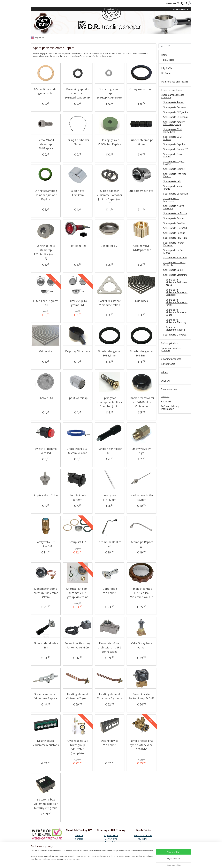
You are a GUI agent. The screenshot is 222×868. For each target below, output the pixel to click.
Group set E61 (78, 542)
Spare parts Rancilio (174, 233)
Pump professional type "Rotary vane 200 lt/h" (141, 745)
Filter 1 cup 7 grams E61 (46, 303)
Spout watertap (78, 398)
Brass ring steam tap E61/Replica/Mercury (110, 93)
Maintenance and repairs (175, 82)
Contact (165, 396)
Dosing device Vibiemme (110, 743)
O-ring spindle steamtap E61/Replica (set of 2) (46, 252)
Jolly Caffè (166, 68)
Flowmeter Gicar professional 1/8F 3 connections (110, 647)
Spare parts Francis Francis (174, 155)
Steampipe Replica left (110, 544)
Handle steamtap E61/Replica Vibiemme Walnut (141, 593)
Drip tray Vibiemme (78, 351)
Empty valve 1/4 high (141, 451)
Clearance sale (169, 389)
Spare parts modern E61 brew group (174, 123)
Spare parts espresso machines (173, 96)
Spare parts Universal (175, 335)
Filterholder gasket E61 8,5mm (110, 353)
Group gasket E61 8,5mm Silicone (78, 451)
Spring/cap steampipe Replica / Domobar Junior (110, 402)
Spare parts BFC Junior (176, 112)
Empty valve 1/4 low (46, 495)
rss (132, 863)
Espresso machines (171, 90)
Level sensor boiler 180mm (141, 498)
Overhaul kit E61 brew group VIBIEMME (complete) (78, 747)
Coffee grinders (170, 343)
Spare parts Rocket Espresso (174, 244)
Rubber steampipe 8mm (141, 142)
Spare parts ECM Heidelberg (173, 131)
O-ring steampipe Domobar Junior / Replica (46, 195)
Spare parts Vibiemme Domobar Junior (177, 302)
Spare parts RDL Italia (175, 238)
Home (164, 55)
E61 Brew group (143, 845)
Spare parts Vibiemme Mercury (176, 321)
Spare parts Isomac (174, 169)
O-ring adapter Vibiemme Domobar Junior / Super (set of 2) (110, 197)
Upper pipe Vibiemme (110, 591)
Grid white (46, 351)
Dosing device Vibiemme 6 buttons (46, 743)
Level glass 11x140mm (110, 498)
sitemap (126, 863)
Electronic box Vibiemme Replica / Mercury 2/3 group (46, 804)
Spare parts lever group (173, 187)
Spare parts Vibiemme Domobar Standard (177, 292)
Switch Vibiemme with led (46, 451)
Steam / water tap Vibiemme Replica (46, 696)
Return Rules (111, 842)
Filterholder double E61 (46, 645)
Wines (164, 372)
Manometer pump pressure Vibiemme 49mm (46, 593)
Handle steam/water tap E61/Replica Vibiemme (141, 402)
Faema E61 (143, 849)
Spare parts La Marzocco (171, 200)
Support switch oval (141, 191)
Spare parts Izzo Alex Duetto (175, 175)
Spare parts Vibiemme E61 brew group (176, 282)
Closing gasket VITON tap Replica (110, 142)
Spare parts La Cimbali (176, 117)
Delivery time (111, 839)
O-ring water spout (141, 89)
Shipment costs (111, 835)
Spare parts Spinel (173, 270)
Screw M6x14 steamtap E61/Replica (46, 144)
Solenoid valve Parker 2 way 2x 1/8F (141, 696)
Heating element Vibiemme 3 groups (110, 696)
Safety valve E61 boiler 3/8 (46, 544)
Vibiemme (143, 852)
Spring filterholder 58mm (78, 142)
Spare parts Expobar (175, 144)
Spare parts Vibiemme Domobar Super (177, 312)
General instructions (143, 835)
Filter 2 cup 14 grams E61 (78, 303)
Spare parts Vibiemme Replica (175, 329)
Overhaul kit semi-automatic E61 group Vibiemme (78, 593)
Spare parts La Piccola (175, 213)
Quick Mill (143, 839)
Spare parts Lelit (172, 181)
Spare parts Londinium (176, 194)
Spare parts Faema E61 (176, 149)
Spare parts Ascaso (174, 102)
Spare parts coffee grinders (171, 349)
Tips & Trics (167, 60)
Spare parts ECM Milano (173, 138)
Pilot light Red (78, 246)
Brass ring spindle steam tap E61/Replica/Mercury (78, 93)
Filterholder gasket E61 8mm (141, 353)
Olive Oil (165, 381)
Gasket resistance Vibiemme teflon (110, 303)
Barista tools (168, 364)
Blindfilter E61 (110, 246)
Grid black (141, 301)
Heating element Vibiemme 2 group (78, 696)
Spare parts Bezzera (174, 107)
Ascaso (143, 842)
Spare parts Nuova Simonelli (174, 207)
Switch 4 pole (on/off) (78, 498)
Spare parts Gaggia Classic (174, 163)
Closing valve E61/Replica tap (141, 248)
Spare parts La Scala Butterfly (174, 264)
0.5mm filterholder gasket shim (46, 91)
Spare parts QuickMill (175, 228)
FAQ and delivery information (170, 408)
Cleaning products (171, 359)
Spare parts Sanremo (175, 258)
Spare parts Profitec (174, 223)
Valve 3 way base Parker (141, 645)
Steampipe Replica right (141, 544)
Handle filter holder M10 (110, 451)
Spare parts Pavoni (174, 218)
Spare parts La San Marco (174, 251)
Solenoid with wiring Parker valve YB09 (78, 645)
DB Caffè (166, 73)
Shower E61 (46, 398)
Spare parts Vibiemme (175, 275)
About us (166, 401)
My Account (173, 3)
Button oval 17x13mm (78, 193)
